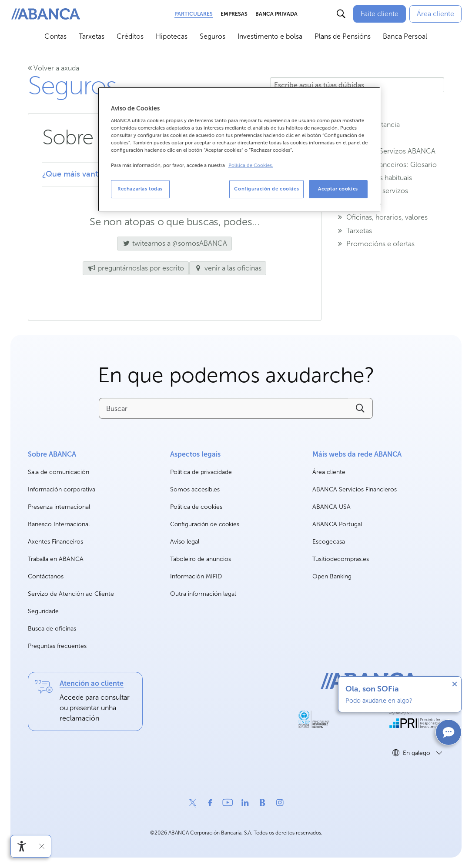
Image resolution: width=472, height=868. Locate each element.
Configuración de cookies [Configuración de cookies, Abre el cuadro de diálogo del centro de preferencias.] (266, 189)
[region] (239, 149)
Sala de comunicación (59, 472)
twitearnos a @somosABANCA (172, 243)
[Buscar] (341, 14)
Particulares (194, 14)
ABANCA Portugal (337, 525)
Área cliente (329, 472)
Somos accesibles (195, 489)
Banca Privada (276, 14)
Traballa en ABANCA (56, 559)
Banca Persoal (405, 36)
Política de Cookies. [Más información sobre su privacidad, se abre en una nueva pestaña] (251, 165)
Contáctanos (46, 576)
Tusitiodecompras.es (341, 559)
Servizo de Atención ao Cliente (71, 594)
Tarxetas (92, 36)
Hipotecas (172, 36)
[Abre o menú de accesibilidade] (22, 846)
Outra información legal (203, 594)
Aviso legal (185, 542)
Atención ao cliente (92, 683)
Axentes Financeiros (55, 542)
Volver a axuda (54, 68)
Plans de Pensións (343, 36)
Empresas (234, 14)
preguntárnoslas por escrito (136, 268)
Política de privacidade (201, 472)
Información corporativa (62, 490)
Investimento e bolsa (270, 36)
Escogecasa (329, 542)
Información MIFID (196, 576)
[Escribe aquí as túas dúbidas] (357, 85)
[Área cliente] (435, 14)
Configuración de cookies (205, 524)
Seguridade (43, 611)
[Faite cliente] (380, 14)
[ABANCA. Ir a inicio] (46, 14)
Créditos (130, 36)
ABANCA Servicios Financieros (355, 490)
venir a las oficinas (228, 268)
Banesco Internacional (59, 525)
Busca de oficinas (52, 629)
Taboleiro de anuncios (201, 559)
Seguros (213, 36)
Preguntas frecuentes (57, 646)
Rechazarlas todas (140, 189)
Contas (55, 36)
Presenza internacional (59, 507)
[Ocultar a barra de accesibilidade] (42, 846)
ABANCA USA (331, 507)
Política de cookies (196, 507)
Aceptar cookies (338, 189)
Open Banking (332, 577)
